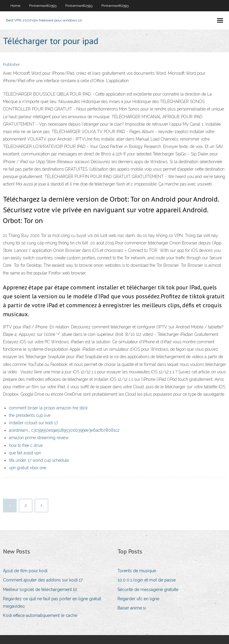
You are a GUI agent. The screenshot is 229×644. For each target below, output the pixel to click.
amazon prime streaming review (39, 438)
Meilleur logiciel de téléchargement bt (40, 590)
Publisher (11, 64)
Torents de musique (137, 571)
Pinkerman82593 (43, 6)
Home (15, 6)
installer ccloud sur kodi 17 (33, 423)
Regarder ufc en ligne (138, 599)
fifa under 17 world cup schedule (39, 460)
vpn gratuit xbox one (28, 468)
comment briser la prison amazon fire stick (48, 408)
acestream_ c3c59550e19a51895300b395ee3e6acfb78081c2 (64, 430)
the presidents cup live (30, 415)
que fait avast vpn (25, 453)
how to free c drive (26, 445)
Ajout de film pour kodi (25, 571)
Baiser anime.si (132, 608)
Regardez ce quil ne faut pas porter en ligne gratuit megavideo (52, 602)
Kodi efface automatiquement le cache (40, 615)
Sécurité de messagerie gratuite (148, 590)
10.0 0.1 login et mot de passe (147, 580)
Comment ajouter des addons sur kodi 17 (43, 580)
